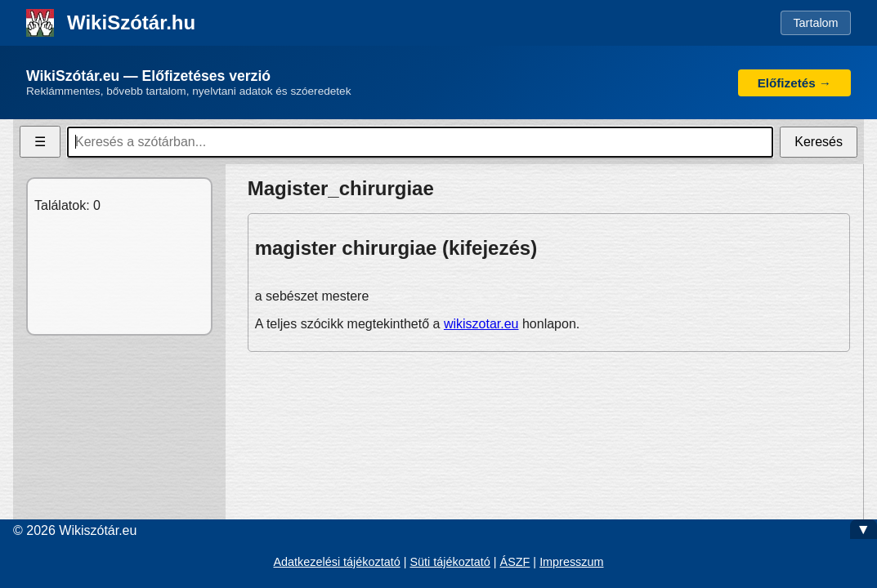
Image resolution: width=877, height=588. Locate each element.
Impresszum (571, 562)
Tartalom (815, 23)
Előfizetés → (794, 83)
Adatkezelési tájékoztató (336, 562)
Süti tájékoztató (450, 562)
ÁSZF (515, 562)
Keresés (819, 142)
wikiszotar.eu (481, 324)
